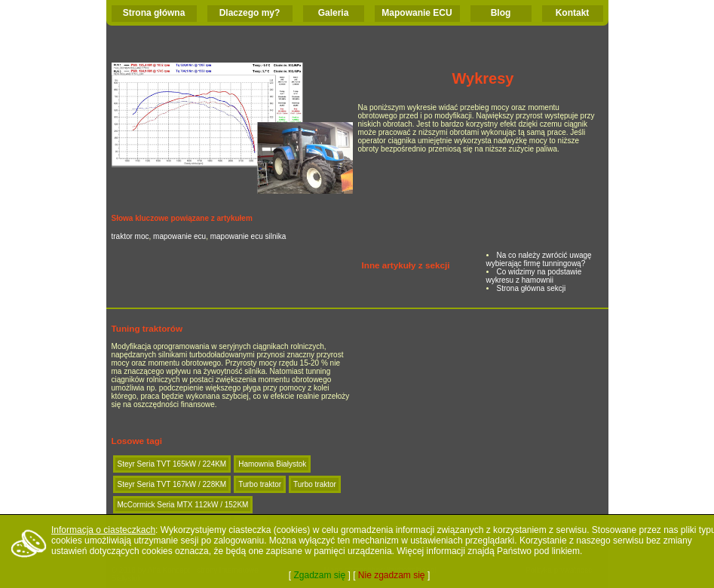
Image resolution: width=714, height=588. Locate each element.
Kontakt (573, 13)
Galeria (334, 13)
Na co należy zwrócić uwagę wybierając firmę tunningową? (539, 259)
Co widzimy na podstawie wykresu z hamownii (534, 276)
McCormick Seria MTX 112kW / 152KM (183, 505)
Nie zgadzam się (392, 575)
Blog (501, 13)
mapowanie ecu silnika (248, 236)
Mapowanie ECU (417, 13)
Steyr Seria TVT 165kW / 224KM (172, 464)
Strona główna (154, 13)
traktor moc (130, 236)
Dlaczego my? (250, 13)
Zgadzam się (319, 575)
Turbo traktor (260, 484)
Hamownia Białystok (272, 464)
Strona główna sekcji (532, 288)
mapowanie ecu (179, 236)
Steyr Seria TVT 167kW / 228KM (172, 484)
